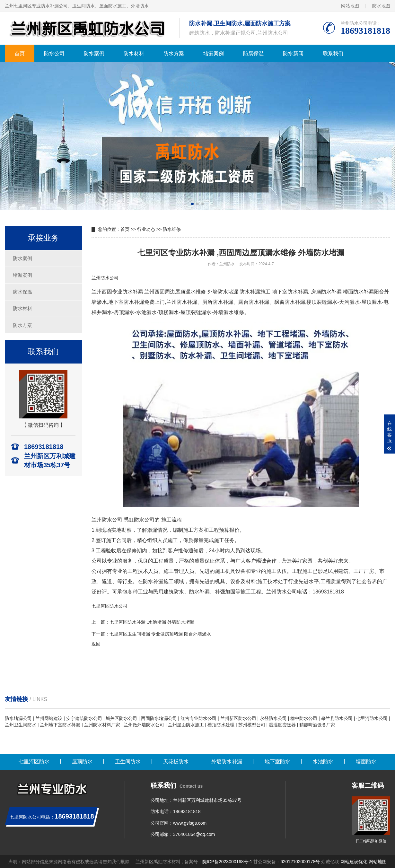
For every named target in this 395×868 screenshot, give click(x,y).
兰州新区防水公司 (238, 718)
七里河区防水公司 (110, 606)
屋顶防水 (82, 762)
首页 (20, 53)
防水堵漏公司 (18, 718)
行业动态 (146, 229)
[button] (192, 204)
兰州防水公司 (105, 278)
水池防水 (323, 762)
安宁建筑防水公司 (84, 718)
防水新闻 (293, 53)
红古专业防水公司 (198, 718)
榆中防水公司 (304, 718)
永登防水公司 (273, 718)
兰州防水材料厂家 (102, 725)
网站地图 (350, 6)
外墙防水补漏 (227, 762)
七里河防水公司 (372, 718)
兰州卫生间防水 (21, 725)
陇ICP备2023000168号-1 (227, 862)
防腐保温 (253, 53)
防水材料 (134, 53)
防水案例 (94, 53)
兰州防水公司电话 (287, 592)
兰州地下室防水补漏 (60, 725)
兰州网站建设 (49, 718)
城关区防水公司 (121, 718)
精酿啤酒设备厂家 (317, 725)
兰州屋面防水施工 (186, 725)
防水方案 (174, 53)
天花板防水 (176, 762)
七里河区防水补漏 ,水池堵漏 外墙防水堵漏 (152, 622)
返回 (96, 644)
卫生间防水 (128, 762)
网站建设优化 (354, 862)
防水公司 (54, 53)
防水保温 (22, 292)
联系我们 (333, 53)
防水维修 (172, 229)
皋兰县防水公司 (337, 718)
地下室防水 (277, 762)
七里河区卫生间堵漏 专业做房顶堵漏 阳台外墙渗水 (160, 634)
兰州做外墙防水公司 (144, 725)
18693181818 (187, 811)
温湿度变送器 (282, 725)
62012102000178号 (300, 862)
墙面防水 (366, 762)
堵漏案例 (214, 53)
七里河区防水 (34, 762)
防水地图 (381, 6)
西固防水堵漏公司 (159, 718)
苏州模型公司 (252, 725)
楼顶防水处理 (221, 725)
